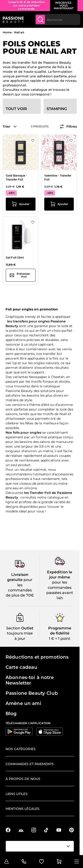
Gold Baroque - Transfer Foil (16, 177)
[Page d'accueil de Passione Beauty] (13, 19)
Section (13, 628)
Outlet (27, 628)
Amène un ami (23, 703)
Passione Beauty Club (32, 693)
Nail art (19, 32)
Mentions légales (22, 809)
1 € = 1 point (60, 639)
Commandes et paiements (30, 764)
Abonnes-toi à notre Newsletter (30, 680)
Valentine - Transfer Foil (58, 177)
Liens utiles (17, 794)
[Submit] (40, 19)
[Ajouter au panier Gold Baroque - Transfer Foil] (21, 204)
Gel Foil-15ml (15, 257)
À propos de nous (23, 779)
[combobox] (58, 19)
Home (7, 32)
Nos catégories (21, 749)
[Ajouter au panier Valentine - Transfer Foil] (59, 204)
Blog (11, 713)
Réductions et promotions (37, 657)
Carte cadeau (21, 667)
